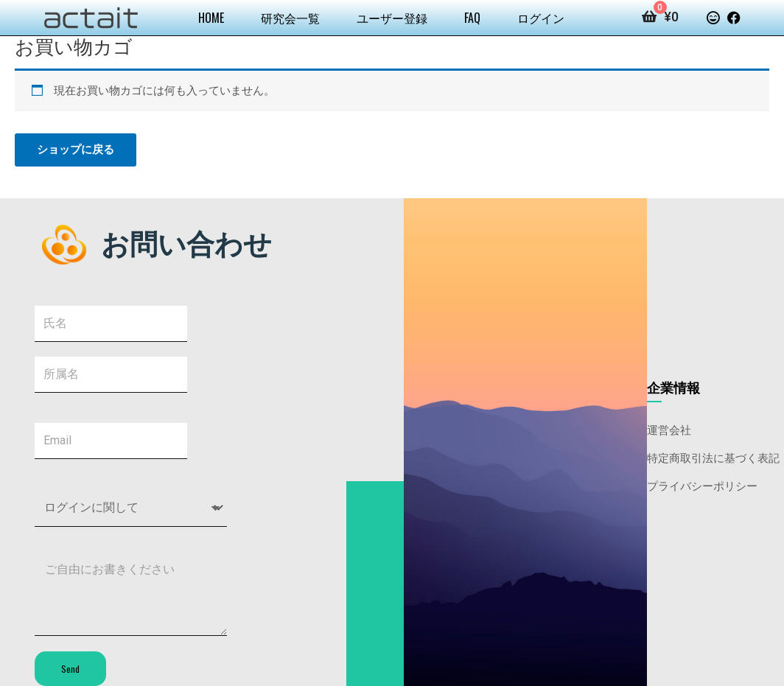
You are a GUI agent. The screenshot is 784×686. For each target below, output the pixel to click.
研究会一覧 (290, 18)
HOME (211, 18)
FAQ (472, 18)
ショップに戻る (76, 150)
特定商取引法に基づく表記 (713, 457)
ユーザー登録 (392, 18)
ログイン (541, 18)
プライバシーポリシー (702, 485)
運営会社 (669, 429)
